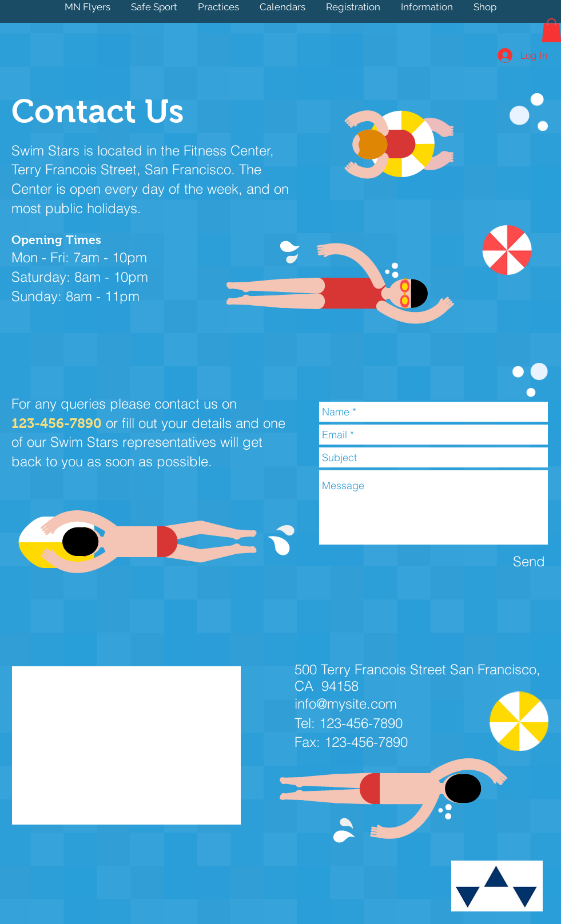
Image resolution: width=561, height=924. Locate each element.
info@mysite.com (346, 704)
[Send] (529, 561)
